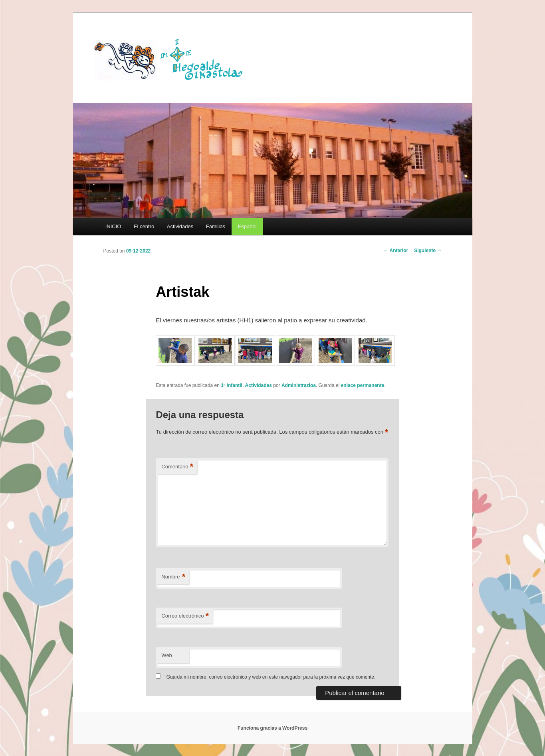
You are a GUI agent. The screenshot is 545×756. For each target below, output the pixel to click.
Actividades (180, 226)
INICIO (113, 226)
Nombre (173, 577)
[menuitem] (247, 226)
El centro (144, 226)
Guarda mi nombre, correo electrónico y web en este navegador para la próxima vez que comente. (271, 677)
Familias (216, 226)
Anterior (396, 251)
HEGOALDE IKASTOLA (171, 59)
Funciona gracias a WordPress (272, 728)
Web (167, 655)
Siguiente (428, 251)
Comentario (177, 467)
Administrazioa (299, 385)
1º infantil (232, 385)
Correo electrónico (185, 616)
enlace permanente (363, 385)
